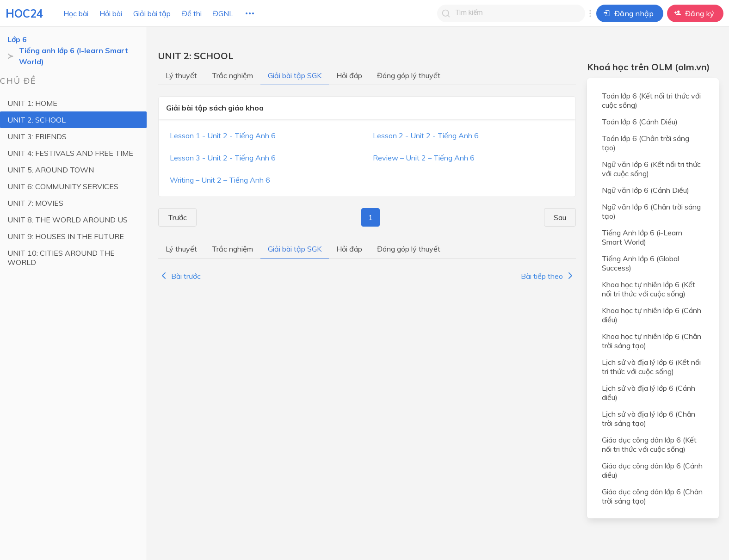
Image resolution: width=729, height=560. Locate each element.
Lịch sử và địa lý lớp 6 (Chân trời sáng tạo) (649, 418)
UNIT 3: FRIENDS (37, 136)
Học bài (76, 13)
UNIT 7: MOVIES (35, 203)
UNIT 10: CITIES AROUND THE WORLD (61, 258)
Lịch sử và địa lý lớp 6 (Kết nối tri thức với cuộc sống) (651, 367)
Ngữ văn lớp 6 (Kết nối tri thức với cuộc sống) (651, 169)
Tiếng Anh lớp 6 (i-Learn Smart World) (642, 237)
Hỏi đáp (349, 75)
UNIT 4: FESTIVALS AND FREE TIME (70, 153)
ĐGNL (223, 13)
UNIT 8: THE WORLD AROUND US (68, 220)
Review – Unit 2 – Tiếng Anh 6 (424, 158)
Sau (564, 217)
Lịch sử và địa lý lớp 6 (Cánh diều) (649, 393)
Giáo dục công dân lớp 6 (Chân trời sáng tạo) (652, 496)
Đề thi (192, 13)
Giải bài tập (152, 13)
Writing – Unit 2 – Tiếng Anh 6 (220, 180)
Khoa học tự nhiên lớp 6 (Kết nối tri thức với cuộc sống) (649, 289)
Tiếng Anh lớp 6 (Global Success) (640, 263)
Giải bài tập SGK (295, 75)
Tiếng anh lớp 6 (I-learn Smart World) (74, 56)
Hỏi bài (111, 13)
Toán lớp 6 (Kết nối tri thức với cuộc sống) (651, 100)
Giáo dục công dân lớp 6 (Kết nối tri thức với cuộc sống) (649, 444)
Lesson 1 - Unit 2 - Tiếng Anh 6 (223, 135)
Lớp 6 (17, 39)
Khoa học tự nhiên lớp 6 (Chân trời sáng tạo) (652, 341)
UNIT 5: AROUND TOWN (51, 170)
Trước (174, 217)
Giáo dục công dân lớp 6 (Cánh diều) (652, 470)
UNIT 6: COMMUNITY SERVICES (63, 186)
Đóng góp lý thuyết (409, 75)
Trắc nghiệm (232, 75)
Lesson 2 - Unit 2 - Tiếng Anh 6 (426, 135)
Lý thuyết (181, 75)
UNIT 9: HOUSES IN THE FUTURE (66, 236)
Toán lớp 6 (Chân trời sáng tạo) (646, 143)
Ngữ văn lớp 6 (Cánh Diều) (646, 190)
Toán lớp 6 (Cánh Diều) (640, 122)
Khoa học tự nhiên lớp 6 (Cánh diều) (652, 315)
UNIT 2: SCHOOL (37, 120)
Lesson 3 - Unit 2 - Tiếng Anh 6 (223, 158)
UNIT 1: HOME (32, 103)
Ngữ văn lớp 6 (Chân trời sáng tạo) (651, 211)
